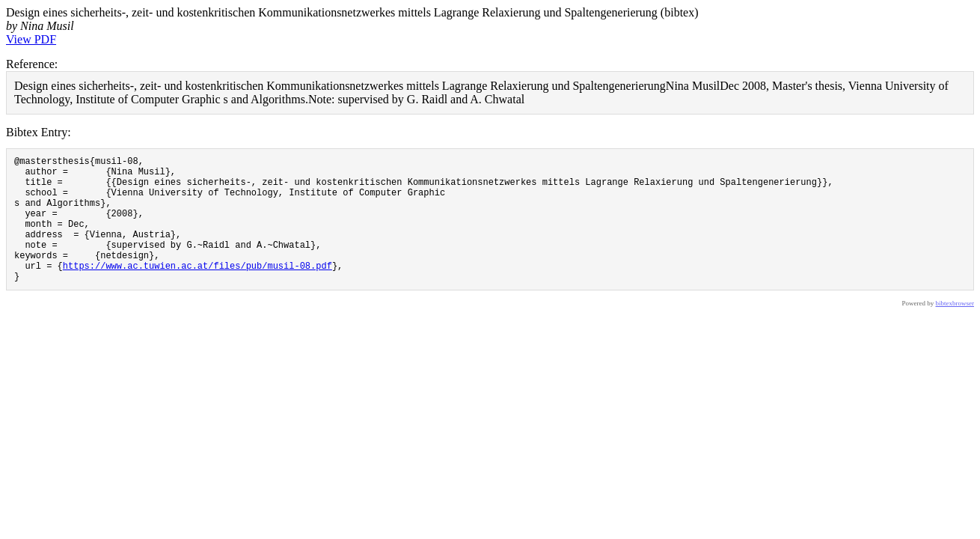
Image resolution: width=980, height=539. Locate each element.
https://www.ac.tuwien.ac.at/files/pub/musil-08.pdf (197, 290)
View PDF (31, 39)
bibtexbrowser (955, 330)
